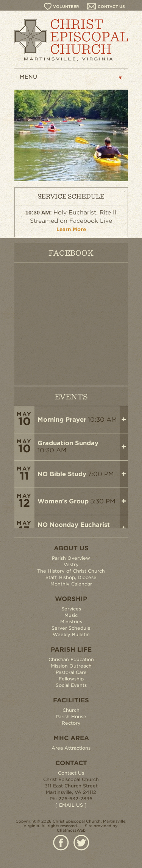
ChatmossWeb (71, 830)
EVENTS (71, 396)
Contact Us (71, 773)
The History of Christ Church (71, 571)
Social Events (71, 685)
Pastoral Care (71, 672)
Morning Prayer (62, 420)
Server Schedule (71, 628)
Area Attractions (71, 748)
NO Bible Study (62, 474)
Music (71, 615)
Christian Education (71, 659)
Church (71, 710)
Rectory (71, 723)
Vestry (71, 564)
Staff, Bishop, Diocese (71, 577)
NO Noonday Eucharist (74, 525)
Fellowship (71, 679)
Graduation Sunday (68, 443)
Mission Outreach (71, 666)
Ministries (71, 622)
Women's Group (63, 501)
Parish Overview (71, 558)
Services (71, 609)
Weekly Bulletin (71, 634)
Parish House (71, 717)
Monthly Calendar (71, 584)
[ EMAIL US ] (71, 805)
